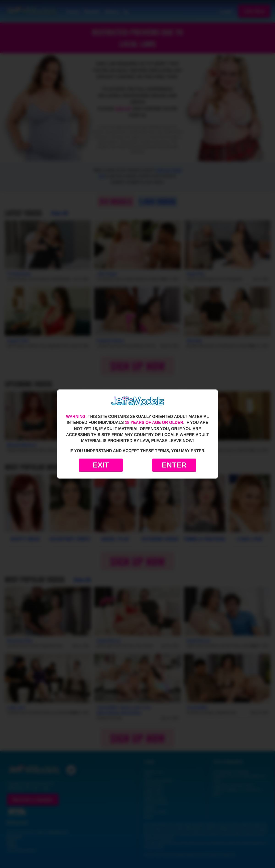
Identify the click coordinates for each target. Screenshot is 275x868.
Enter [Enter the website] (174, 465)
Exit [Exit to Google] (101, 465)
